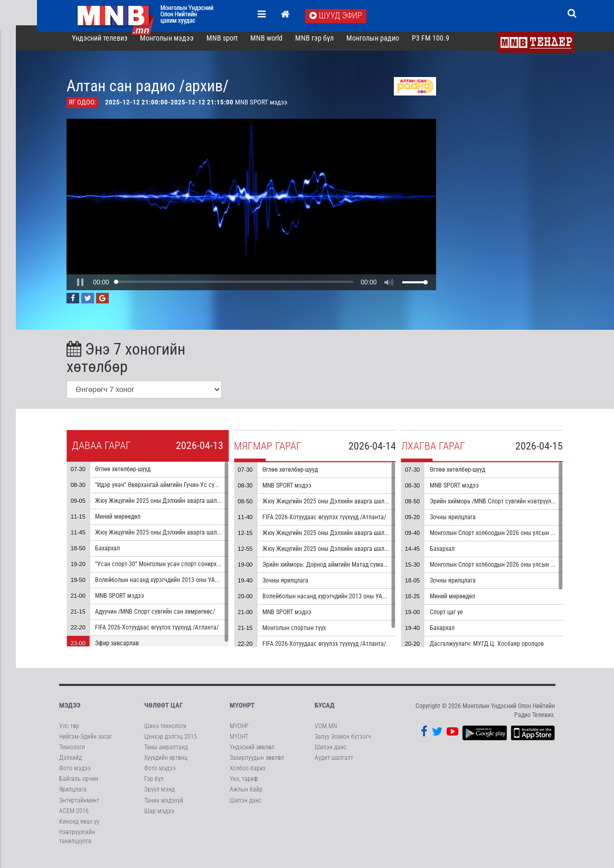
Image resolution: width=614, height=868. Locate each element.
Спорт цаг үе (457, 618)
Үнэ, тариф (244, 785)
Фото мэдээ (75, 775)
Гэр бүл (154, 785)
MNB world (277, 44)
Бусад (325, 712)
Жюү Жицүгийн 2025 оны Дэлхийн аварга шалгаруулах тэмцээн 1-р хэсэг (203, 507)
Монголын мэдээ (177, 44)
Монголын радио (383, 44)
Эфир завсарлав (127, 650)
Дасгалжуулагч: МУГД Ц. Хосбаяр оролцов (497, 650)
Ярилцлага (73, 796)
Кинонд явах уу (79, 827)
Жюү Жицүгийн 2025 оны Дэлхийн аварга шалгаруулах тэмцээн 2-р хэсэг (203, 539)
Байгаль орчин (79, 785)
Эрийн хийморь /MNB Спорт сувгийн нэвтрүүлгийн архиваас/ (521, 508)
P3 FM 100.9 (441, 44)
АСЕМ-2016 (74, 817)
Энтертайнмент (79, 806)
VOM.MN (326, 732)
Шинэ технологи (165, 732)
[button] (91, 288)
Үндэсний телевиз (111, 44)
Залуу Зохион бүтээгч (343, 742)
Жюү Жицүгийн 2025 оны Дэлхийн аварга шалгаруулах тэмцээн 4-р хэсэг (370, 539)
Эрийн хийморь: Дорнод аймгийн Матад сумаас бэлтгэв (348, 571)
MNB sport (233, 44)
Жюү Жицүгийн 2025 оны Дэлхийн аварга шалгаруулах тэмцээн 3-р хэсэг (370, 508)
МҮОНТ (239, 742)
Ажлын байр (246, 796)
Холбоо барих (248, 775)
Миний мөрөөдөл (128, 523)
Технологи (72, 753)
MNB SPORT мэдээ (130, 602)
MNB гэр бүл (325, 44)
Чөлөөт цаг (163, 712)
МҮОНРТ (242, 712)
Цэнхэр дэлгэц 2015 (171, 742)
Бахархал (118, 555)
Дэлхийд (70, 764)
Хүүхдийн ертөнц (166, 764)
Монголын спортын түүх (305, 634)
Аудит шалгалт (334, 764)
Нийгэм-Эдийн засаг (86, 742)
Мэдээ (70, 712)
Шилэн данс (245, 806)
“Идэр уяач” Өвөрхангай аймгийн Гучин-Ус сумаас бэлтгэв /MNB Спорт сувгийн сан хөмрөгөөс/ (232, 491)
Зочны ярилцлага (296, 587)
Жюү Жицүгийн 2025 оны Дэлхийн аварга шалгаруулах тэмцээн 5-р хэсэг (370, 555)
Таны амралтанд (166, 753)
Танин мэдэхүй (164, 806)
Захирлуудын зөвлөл (257, 764)
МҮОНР (239, 732)
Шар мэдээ (159, 817)
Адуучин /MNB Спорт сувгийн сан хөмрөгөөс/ (166, 618)
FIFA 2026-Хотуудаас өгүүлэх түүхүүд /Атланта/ (167, 634)
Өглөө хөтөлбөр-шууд (133, 475)
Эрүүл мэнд (159, 796)
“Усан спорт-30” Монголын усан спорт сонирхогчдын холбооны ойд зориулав (208, 570)
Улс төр (69, 732)
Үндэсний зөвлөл (252, 753)
